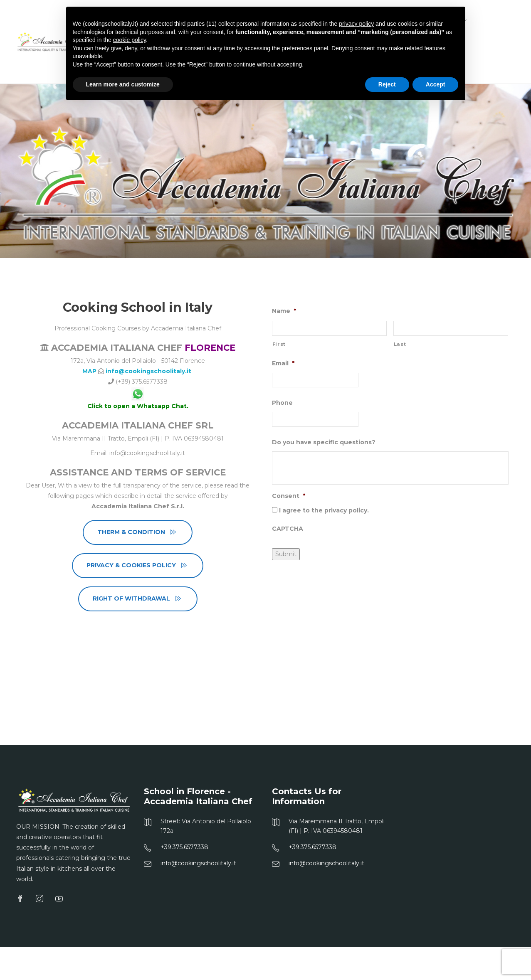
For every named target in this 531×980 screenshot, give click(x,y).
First (279, 344)
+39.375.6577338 (184, 847)
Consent (289, 496)
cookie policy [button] (130, 40)
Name (284, 311)
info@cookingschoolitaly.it (149, 371)
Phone (282, 403)
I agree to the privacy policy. (324, 510)
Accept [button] (436, 84)
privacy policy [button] (356, 24)
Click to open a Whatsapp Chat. (138, 406)
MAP (89, 371)
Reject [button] (387, 84)
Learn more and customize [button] (123, 84)
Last (400, 344)
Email (283, 363)
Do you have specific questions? (324, 442)
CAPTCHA (288, 529)
